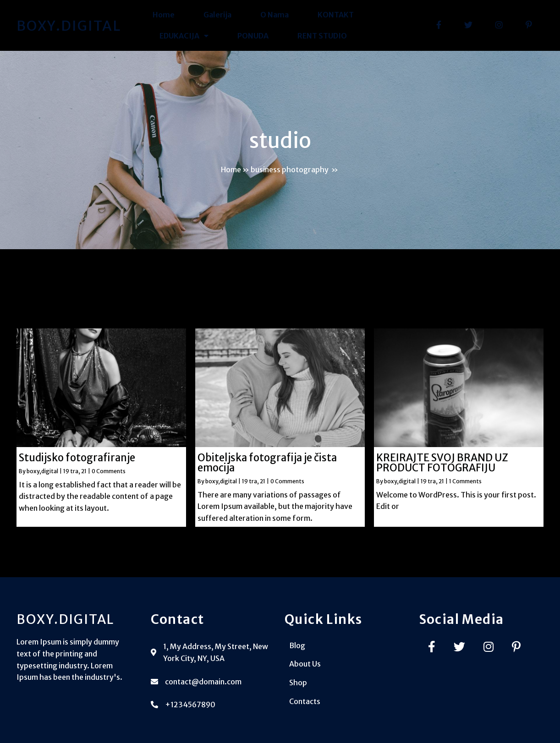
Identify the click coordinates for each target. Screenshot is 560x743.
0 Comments (109, 471)
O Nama (275, 15)
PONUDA (253, 36)
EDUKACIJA (184, 36)
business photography (290, 169)
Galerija (217, 15)
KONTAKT (336, 15)
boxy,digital (42, 471)
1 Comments (465, 481)
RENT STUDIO (322, 36)
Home (164, 15)
